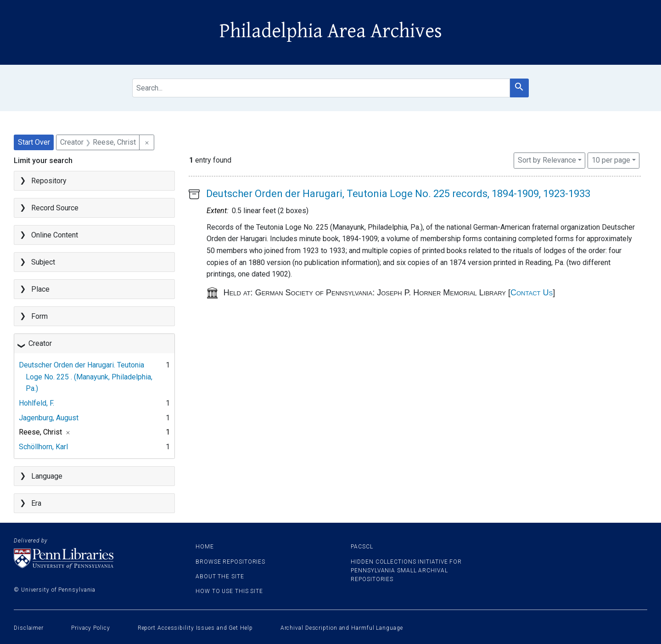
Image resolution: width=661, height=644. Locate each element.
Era (36, 503)
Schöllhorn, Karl (43, 447)
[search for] (321, 88)
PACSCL (362, 547)
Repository (49, 181)
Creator (40, 343)
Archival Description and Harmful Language (342, 628)
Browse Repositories (230, 562)
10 (611, 159)
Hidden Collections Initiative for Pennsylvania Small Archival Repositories (406, 571)
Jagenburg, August (49, 418)
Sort (547, 160)
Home (205, 547)
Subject (43, 262)
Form (39, 316)
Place (40, 289)
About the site (220, 576)
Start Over (34, 142)
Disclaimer (29, 628)
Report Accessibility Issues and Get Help (195, 628)
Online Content (55, 235)
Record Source (55, 208)
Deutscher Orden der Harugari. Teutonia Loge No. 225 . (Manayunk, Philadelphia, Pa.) (86, 377)
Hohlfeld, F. (36, 403)
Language (47, 476)
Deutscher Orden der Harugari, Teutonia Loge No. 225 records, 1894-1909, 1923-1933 (398, 194)
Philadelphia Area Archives (331, 31)
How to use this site (229, 591)
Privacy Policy (91, 628)
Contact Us (532, 293)
